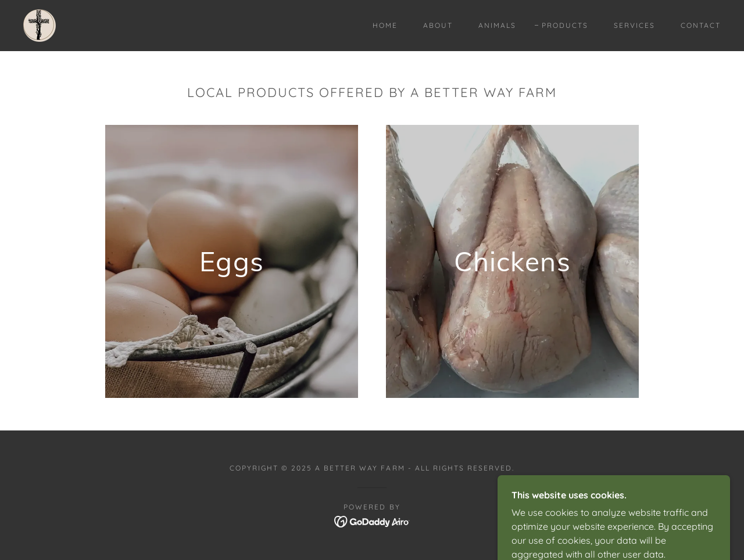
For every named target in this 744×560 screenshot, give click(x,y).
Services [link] (634, 25)
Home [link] (385, 25)
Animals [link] (497, 25)
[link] (40, 24)
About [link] (438, 25)
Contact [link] (701, 25)
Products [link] (565, 25)
